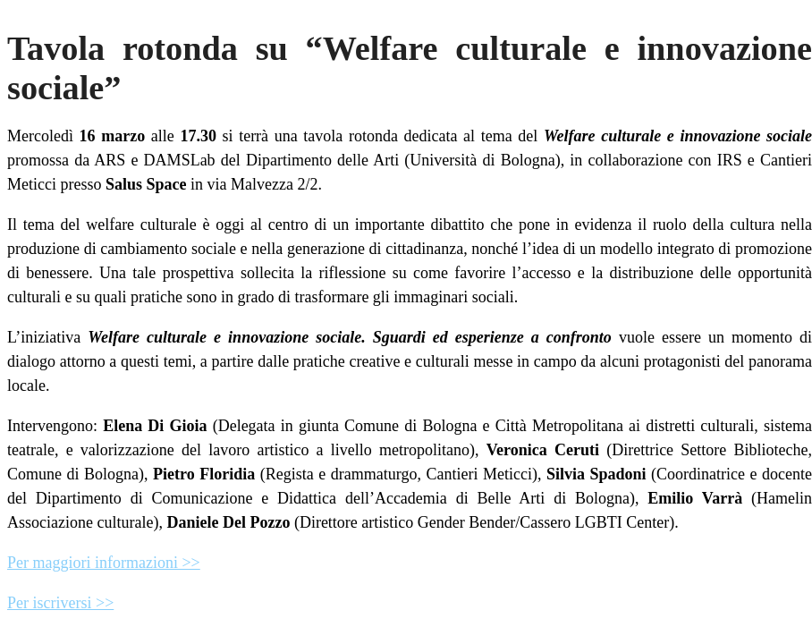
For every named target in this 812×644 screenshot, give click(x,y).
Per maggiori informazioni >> (104, 563)
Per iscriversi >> (60, 603)
